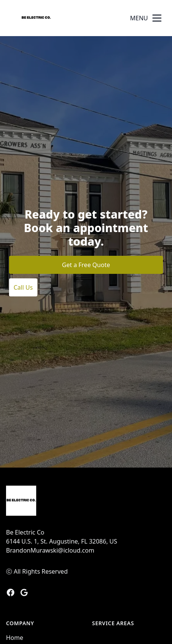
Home (15, 638)
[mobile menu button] (157, 18)
